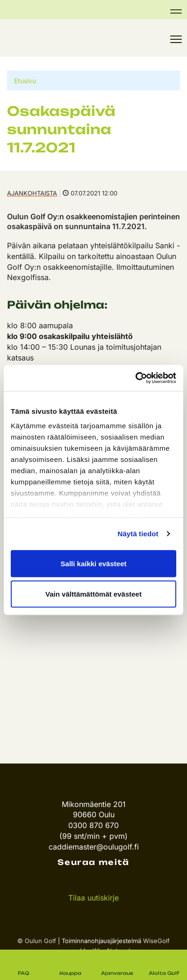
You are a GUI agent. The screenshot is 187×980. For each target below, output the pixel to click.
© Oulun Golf (37, 941)
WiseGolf (156, 941)
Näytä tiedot (138, 534)
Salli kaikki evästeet (94, 563)
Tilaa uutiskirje (93, 898)
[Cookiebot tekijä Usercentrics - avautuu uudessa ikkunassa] (135, 378)
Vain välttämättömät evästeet (93, 594)
